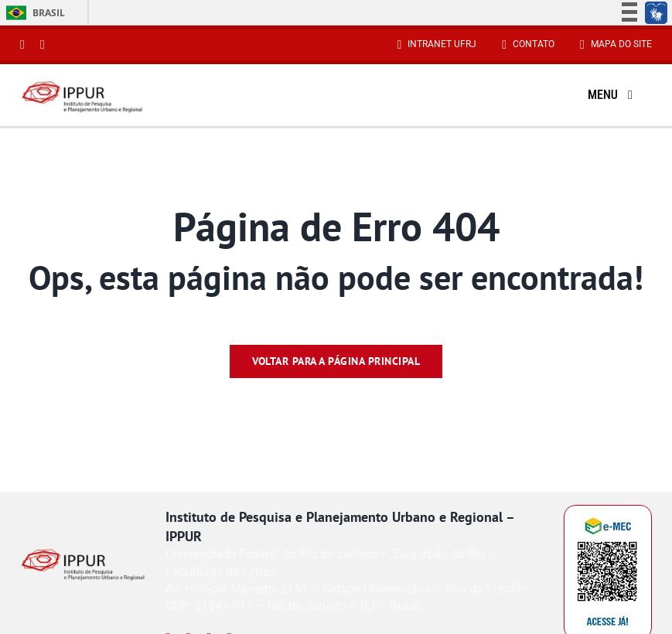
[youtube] (43, 45)
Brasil (33, 13)
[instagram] (22, 45)
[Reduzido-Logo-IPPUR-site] (83, 82)
